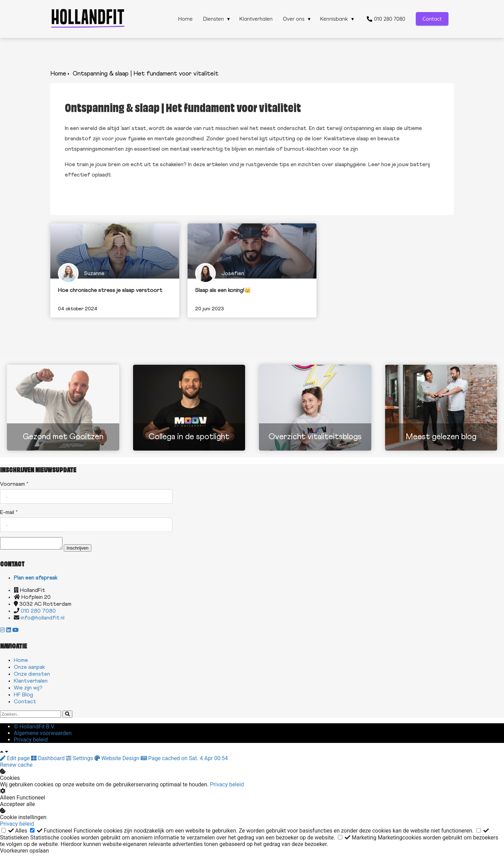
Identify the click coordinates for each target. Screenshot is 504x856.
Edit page (16, 760)
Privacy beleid (227, 787)
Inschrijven (84, 550)
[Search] (67, 716)
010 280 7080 (38, 613)
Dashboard (48, 760)
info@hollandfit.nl (43, 620)
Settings (80, 760)
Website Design (118, 760)
